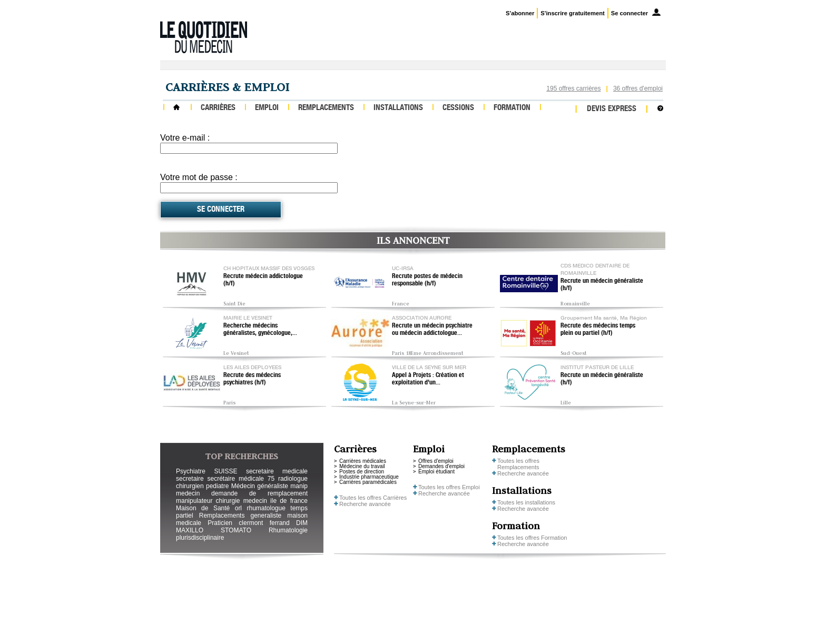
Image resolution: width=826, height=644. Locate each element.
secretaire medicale (277, 471)
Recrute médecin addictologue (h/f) (263, 280)
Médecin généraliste (260, 486)
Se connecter (630, 13)
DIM (302, 523)
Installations (398, 108)
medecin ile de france (276, 501)
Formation (512, 108)
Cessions (458, 108)
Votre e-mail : (185, 138)
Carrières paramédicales (368, 482)
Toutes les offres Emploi (449, 487)
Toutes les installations (526, 502)
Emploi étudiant (436, 472)
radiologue (293, 479)
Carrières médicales (363, 461)
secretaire (190, 479)
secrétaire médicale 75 (241, 479)
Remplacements (326, 108)
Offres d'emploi (436, 461)
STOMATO (236, 530)
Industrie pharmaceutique (369, 477)
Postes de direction (362, 472)
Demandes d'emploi (441, 466)
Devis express (612, 109)
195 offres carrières (573, 88)
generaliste (266, 516)
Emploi (267, 108)
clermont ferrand (264, 523)
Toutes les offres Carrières (373, 498)
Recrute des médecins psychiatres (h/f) (252, 379)
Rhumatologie (288, 530)
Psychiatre (191, 471)
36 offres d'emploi (638, 88)
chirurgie (228, 501)
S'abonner (520, 13)
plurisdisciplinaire (200, 538)
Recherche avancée (365, 504)
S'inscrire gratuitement (572, 13)
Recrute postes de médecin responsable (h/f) (427, 280)
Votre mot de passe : (199, 177)
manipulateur (194, 501)
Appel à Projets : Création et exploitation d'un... (428, 379)
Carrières (218, 108)
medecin (188, 493)
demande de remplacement (259, 493)
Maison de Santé (203, 508)
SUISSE (225, 471)
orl (238, 508)
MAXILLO (190, 530)
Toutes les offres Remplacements (518, 464)
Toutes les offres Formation (532, 538)
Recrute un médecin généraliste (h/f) (602, 285)
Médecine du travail (362, 466)
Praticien (220, 523)
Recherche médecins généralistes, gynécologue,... (260, 330)
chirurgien (190, 486)
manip (299, 486)
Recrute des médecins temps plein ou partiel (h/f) (598, 330)
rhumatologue (266, 508)
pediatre (217, 486)
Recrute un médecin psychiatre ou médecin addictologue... (432, 330)
